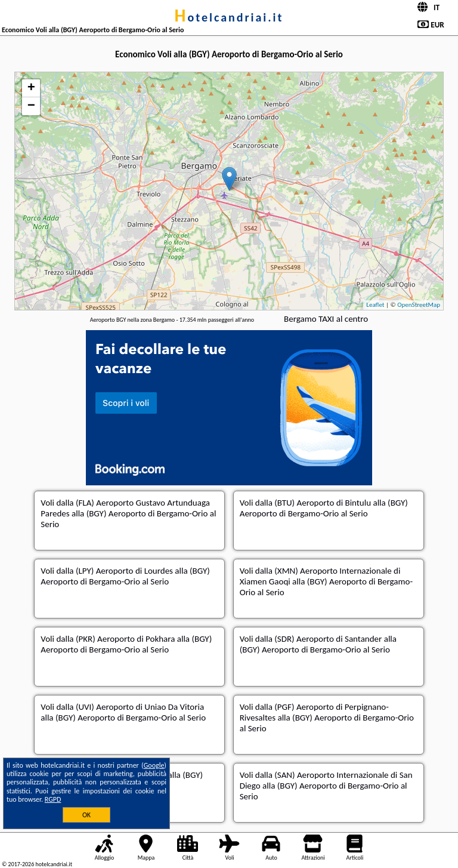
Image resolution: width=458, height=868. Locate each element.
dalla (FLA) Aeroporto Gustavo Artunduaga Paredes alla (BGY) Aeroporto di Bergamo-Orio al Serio (128, 513)
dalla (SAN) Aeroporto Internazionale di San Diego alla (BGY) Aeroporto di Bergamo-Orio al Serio (326, 786)
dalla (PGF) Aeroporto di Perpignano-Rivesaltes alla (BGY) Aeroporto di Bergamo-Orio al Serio (327, 718)
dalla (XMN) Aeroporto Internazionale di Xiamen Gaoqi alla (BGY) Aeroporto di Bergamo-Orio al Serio (326, 581)
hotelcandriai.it (229, 17)
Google (154, 765)
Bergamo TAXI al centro (326, 319)
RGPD (53, 799)
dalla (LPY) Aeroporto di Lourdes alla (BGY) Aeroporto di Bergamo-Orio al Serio (125, 576)
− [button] (31, 106)
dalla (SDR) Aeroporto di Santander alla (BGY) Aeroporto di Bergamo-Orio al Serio (318, 644)
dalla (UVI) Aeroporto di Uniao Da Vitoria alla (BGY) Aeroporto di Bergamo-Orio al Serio (123, 712)
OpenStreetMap (419, 305)
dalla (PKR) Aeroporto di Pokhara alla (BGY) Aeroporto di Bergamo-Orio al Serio (126, 644)
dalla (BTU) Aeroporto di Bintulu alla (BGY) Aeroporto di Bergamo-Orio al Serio (324, 508)
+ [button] (31, 88)
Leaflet (375, 305)
